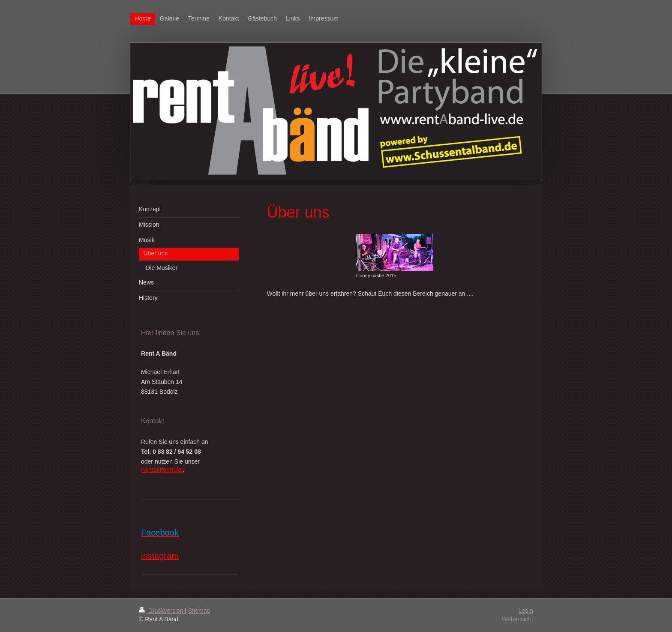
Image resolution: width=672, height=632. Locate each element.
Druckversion (162, 611)
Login (526, 611)
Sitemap (199, 611)
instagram (160, 556)
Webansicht (517, 619)
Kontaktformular (162, 470)
